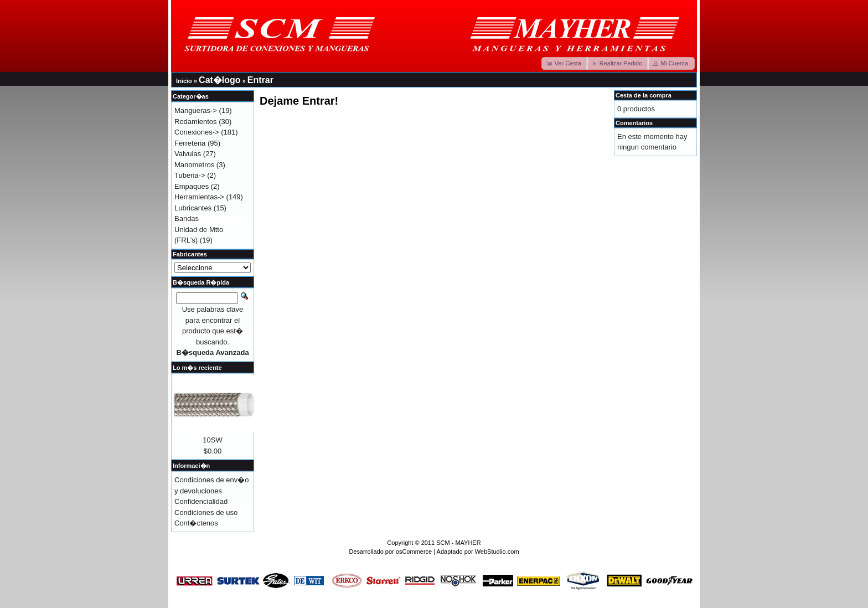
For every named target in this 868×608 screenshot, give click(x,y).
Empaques (192, 186)
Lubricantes (193, 208)
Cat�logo (220, 80)
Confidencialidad (201, 501)
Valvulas (188, 154)
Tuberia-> (190, 175)
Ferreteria (190, 143)
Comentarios (634, 123)
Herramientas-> (199, 197)
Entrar (260, 80)
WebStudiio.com (497, 552)
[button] (565, 63)
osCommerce (414, 552)
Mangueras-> (196, 110)
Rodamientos (196, 122)
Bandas (187, 218)
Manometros (194, 165)
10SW (212, 440)
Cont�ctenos (196, 523)
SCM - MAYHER (458, 543)
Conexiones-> (197, 132)
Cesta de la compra (644, 95)
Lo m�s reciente (197, 368)
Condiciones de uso (206, 512)
